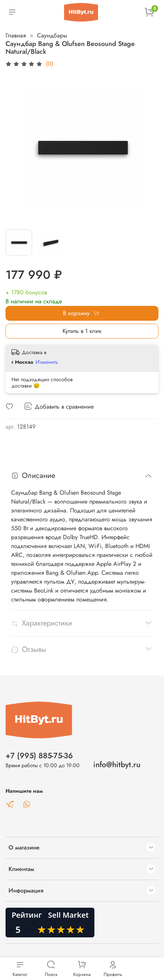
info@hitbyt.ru (117, 765)
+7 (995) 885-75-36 (39, 756)
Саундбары (52, 35)
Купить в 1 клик (82, 331)
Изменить (47, 362)
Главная (16, 35)
